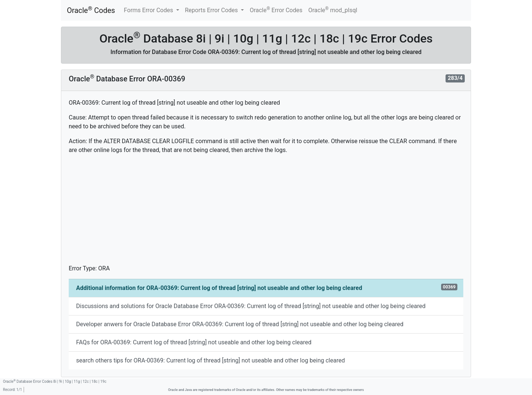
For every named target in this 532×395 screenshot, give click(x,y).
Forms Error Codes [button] (149, 10)
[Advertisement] (266, 212)
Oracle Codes (91, 10)
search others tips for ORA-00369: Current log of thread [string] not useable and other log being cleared (210, 360)
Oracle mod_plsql (333, 10)
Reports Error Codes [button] (212, 10)
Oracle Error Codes (276, 10)
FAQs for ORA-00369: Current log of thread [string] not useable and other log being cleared (194, 342)
